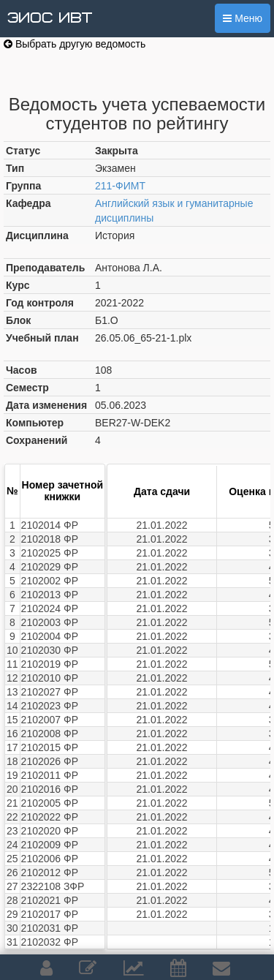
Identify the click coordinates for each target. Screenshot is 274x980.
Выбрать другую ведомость (75, 44)
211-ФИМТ (120, 186)
